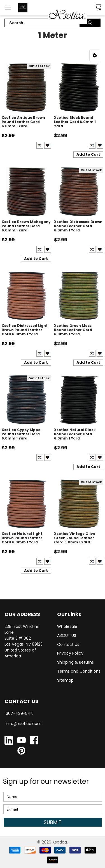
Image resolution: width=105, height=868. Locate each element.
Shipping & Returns (75, 662)
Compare (40, 145)
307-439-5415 (20, 713)
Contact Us (68, 644)
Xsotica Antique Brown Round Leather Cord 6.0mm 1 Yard (23, 122)
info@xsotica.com (24, 724)
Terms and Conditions (79, 671)
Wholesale (67, 626)
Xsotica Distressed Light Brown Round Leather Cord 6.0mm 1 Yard (25, 330)
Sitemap (65, 680)
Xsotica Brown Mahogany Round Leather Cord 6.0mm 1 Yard (26, 226)
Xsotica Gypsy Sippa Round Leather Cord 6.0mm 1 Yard (21, 434)
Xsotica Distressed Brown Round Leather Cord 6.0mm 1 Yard (78, 226)
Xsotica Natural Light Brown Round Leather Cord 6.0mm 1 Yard (22, 538)
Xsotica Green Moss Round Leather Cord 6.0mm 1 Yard (73, 330)
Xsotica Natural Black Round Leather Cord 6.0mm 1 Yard (75, 434)
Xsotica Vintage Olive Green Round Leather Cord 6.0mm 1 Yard (75, 538)
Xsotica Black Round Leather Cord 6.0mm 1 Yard (75, 122)
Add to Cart (88, 154)
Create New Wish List (48, 145)
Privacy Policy (70, 653)
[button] (95, 55)
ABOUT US (67, 635)
